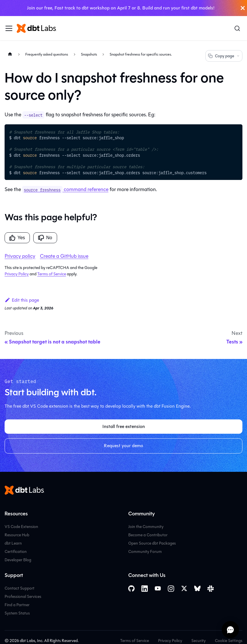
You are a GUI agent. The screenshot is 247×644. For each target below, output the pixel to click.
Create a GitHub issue (64, 256)
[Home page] (10, 54)
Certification (16, 552)
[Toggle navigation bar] (9, 28)
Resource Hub (17, 535)
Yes (17, 238)
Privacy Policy (17, 274)
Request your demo (123, 446)
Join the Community (146, 527)
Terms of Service (52, 274)
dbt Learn (13, 543)
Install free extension (124, 426)
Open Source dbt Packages (152, 543)
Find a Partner (17, 605)
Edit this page (22, 300)
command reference (65, 189)
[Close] (243, 8)
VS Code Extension (21, 527)
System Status (17, 613)
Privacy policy (20, 256)
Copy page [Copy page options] (224, 56)
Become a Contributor (148, 535)
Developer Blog (18, 560)
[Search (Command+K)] (237, 28)
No (45, 238)
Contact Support (20, 588)
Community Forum (145, 552)
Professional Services (23, 597)
